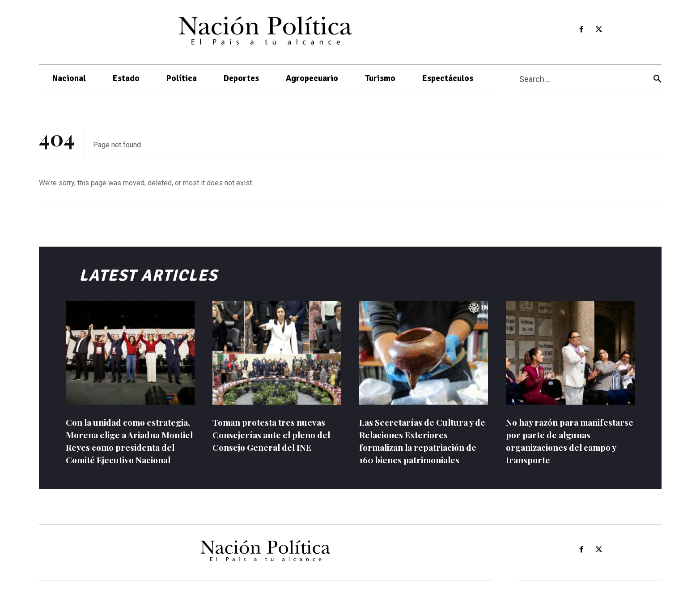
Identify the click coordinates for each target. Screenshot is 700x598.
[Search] (658, 79)
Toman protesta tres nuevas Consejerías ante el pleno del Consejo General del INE (275, 434)
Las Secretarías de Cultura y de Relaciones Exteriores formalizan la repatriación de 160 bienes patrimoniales (422, 441)
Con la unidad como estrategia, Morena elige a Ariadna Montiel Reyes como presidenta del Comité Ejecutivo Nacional (127, 447)
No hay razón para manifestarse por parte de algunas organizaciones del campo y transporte (565, 441)
